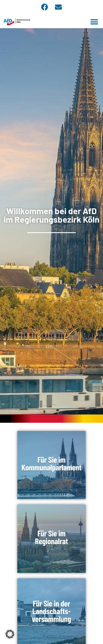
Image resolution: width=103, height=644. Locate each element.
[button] (94, 22)
